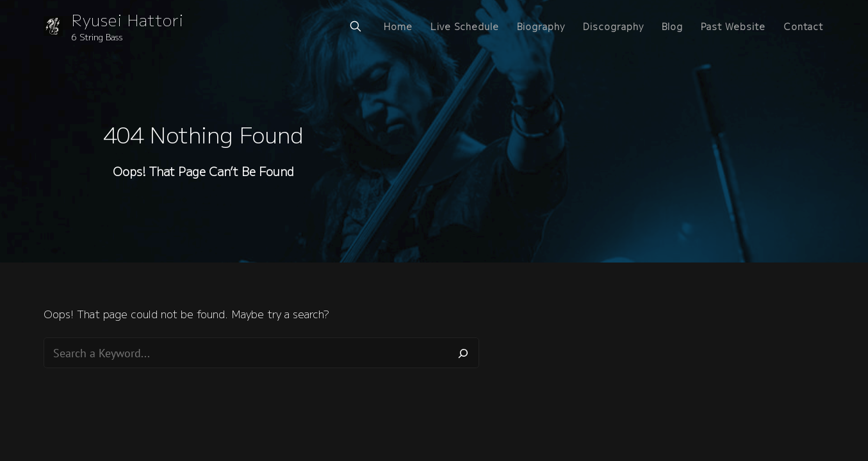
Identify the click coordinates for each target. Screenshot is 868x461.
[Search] (463, 353)
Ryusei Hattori (128, 20)
